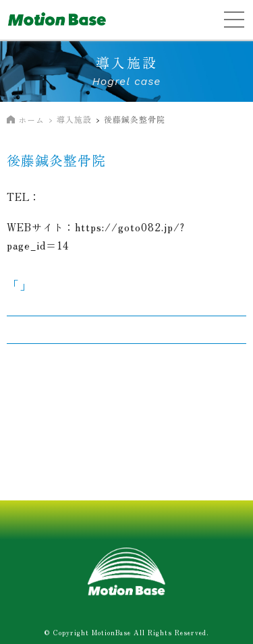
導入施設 (74, 119)
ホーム (31, 120)
